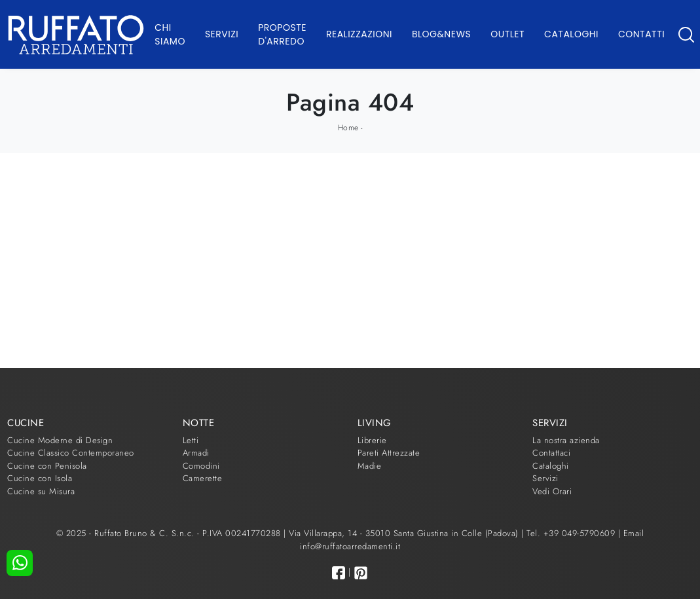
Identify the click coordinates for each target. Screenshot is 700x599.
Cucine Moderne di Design (60, 440)
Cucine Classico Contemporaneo (71, 453)
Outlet (507, 34)
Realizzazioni (359, 34)
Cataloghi (571, 34)
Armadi (196, 453)
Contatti (641, 34)
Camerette (203, 478)
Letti (191, 440)
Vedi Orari (552, 491)
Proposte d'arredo (282, 34)
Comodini (201, 466)
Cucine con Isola (40, 478)
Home (348, 128)
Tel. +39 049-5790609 (572, 533)
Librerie (372, 440)
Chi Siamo (170, 34)
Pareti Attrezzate (389, 453)
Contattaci (551, 453)
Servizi (222, 34)
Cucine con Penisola (47, 466)
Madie (370, 466)
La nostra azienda (566, 440)
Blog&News (441, 34)
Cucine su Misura (41, 491)
